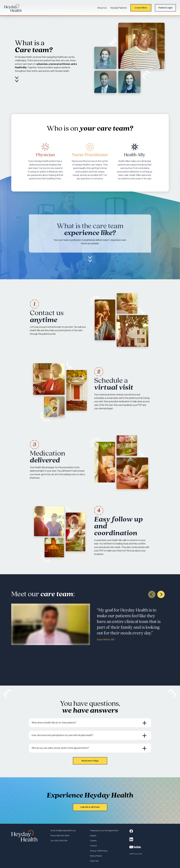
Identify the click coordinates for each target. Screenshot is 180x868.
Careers (93, 841)
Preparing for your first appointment (104, 831)
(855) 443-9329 (63, 836)
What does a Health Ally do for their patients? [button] (54, 723)
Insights (93, 836)
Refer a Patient (96, 856)
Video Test (94, 861)
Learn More (141, 8)
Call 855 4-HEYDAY (90, 807)
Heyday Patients (119, 8)
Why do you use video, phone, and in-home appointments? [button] (60, 748)
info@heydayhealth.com (66, 831)
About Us (102, 8)
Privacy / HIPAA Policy (99, 851)
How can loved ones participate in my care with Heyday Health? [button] (63, 735)
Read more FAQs (90, 761)
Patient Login (165, 8)
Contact (93, 846)
